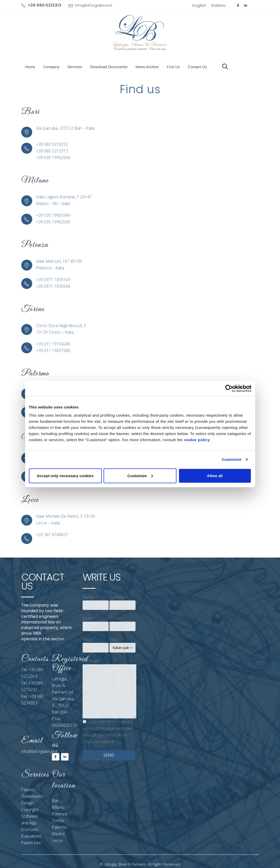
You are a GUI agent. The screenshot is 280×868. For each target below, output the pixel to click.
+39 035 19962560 (53, 158)
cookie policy (197, 439)
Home (30, 67)
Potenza (59, 814)
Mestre (58, 834)
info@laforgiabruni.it (94, 5)
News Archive (147, 67)
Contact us (197, 67)
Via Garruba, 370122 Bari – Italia (65, 128)
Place (87, 640)
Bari (55, 801)
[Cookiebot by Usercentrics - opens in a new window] (229, 389)
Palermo (59, 827)
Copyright (30, 810)
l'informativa (119, 722)
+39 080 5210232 (52, 144)
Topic (114, 640)
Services (75, 67)
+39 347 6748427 (52, 535)
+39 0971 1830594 (53, 286)
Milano (58, 807)
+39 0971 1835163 (53, 280)
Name (88, 597)
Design (27, 803)
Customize (232, 459)
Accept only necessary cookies (65, 475)
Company (51, 67)
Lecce (57, 840)
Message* (92, 661)
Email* (88, 618)
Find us (173, 67)
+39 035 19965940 (53, 215)
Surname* (119, 597)
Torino (58, 821)
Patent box (31, 843)
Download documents (109, 67)
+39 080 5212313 (52, 151)
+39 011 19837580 (53, 351)
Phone (115, 618)
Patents (28, 790)
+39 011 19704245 (53, 344)
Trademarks (32, 796)
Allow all (215, 475)
